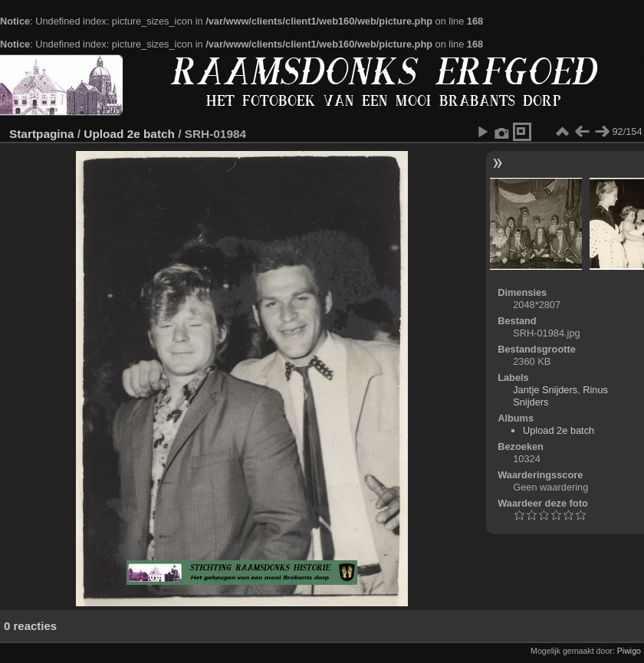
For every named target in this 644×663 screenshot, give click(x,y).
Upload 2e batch (129, 134)
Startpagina (42, 134)
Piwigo (629, 651)
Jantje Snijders (545, 390)
